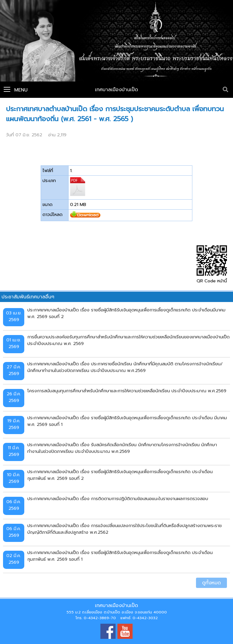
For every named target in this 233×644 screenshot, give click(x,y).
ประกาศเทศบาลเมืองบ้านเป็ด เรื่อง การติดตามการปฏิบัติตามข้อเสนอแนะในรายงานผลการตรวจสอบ (118, 499)
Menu (16, 90)
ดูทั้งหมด (211, 583)
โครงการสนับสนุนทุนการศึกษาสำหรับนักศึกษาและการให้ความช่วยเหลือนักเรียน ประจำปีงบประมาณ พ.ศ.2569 (127, 391)
